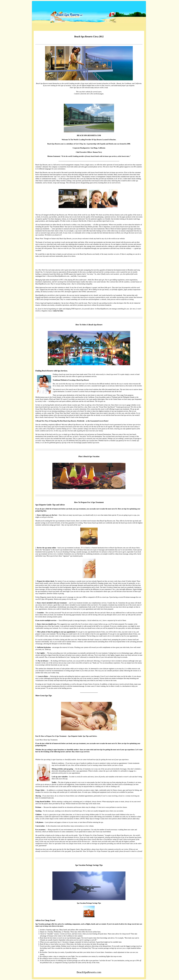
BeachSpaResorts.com (55, 7)
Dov (128, 303)
